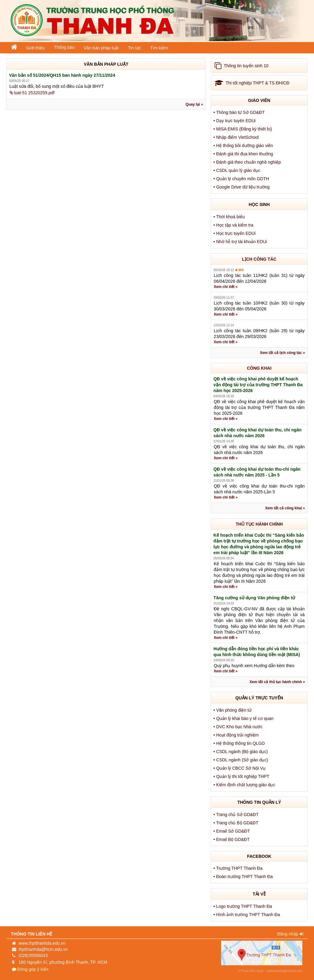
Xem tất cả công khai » (285, 508)
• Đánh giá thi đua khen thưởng (244, 154)
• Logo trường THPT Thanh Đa (243, 906)
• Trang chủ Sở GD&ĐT (237, 815)
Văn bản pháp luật (101, 48)
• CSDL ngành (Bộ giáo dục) (241, 752)
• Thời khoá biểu (230, 217)
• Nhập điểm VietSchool (237, 137)
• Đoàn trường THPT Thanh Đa (244, 877)
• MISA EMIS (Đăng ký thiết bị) (243, 129)
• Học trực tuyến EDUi (235, 233)
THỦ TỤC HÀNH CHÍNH (259, 524)
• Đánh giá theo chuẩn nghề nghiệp (248, 162)
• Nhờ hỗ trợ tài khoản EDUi (241, 242)
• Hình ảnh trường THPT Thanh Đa (247, 915)
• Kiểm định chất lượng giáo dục (245, 785)
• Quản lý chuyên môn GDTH (242, 179)
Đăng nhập (290, 934)
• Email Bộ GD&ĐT (232, 839)
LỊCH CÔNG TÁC (259, 259)
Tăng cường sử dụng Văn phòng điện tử (254, 598)
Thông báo (64, 47)
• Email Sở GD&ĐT (232, 831)
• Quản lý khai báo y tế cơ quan (244, 718)
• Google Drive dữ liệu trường (242, 187)
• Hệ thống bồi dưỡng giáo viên (244, 146)
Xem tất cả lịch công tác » (282, 353)
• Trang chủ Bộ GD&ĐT (236, 823)
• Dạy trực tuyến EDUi (235, 121)
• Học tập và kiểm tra (234, 225)
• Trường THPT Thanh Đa (239, 868)
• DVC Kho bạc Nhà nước (239, 727)
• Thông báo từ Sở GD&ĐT (240, 112)
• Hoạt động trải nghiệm (237, 735)
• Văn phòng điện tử (233, 710)
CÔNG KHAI (259, 368)
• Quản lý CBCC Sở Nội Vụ (240, 768)
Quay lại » (194, 104)
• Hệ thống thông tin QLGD (240, 743)
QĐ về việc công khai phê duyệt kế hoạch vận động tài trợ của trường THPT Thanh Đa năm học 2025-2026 (258, 385)
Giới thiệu (36, 48)
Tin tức (134, 48)
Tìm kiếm (159, 48)
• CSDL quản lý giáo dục (237, 170)
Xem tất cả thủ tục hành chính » (277, 682)
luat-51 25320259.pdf (32, 93)
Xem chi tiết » (226, 287)
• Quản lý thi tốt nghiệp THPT (242, 776)
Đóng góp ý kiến (30, 969)
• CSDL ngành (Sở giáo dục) (241, 760)
